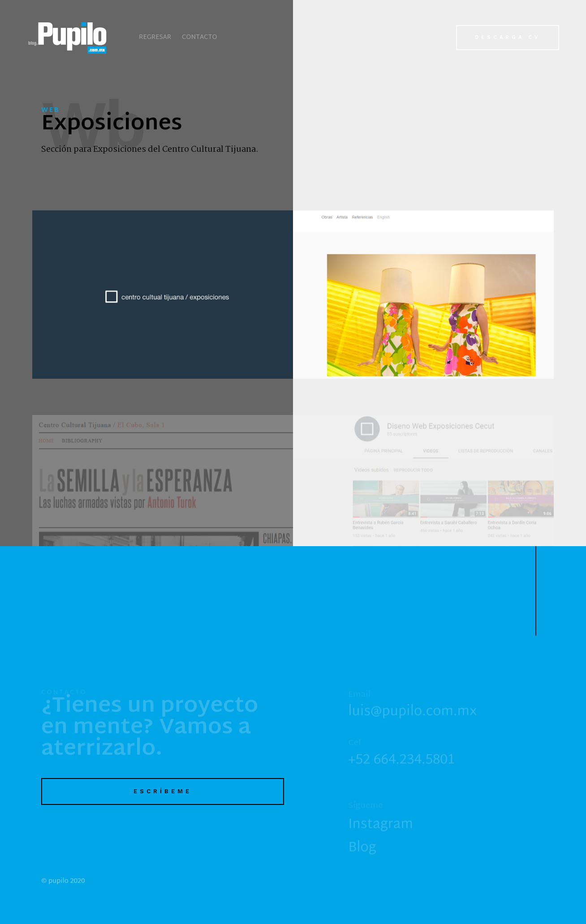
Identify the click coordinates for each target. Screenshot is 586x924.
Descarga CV (508, 37)
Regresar (155, 37)
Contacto (199, 37)
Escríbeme (163, 791)
